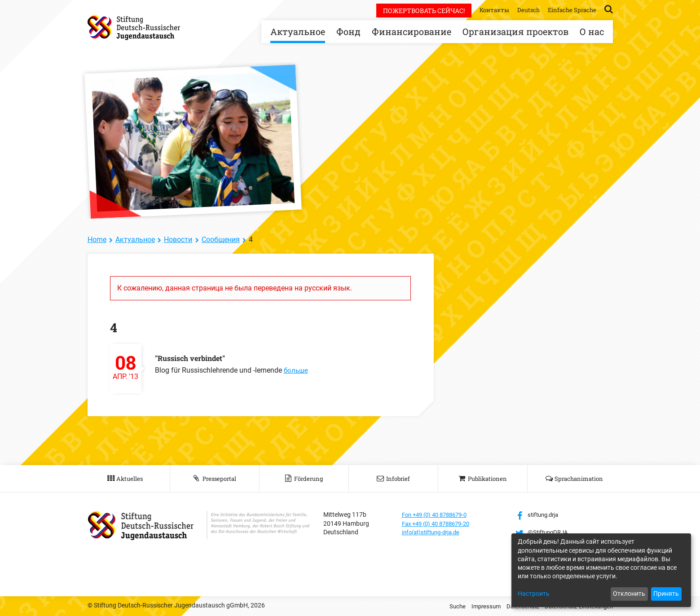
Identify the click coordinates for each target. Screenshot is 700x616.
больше (297, 370)
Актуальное (298, 31)
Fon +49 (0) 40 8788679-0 (438, 515)
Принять (666, 594)
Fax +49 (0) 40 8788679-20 (440, 524)
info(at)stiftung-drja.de (434, 532)
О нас (592, 31)
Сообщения (221, 240)
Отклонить (629, 594)
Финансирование (412, 31)
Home (97, 240)
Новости (178, 240)
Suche (445, 606)
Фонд (348, 31)
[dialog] (601, 570)
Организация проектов (515, 31)
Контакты (489, 10)
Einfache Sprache (571, 10)
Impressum (475, 606)
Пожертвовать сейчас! (417, 11)
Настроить (534, 594)
